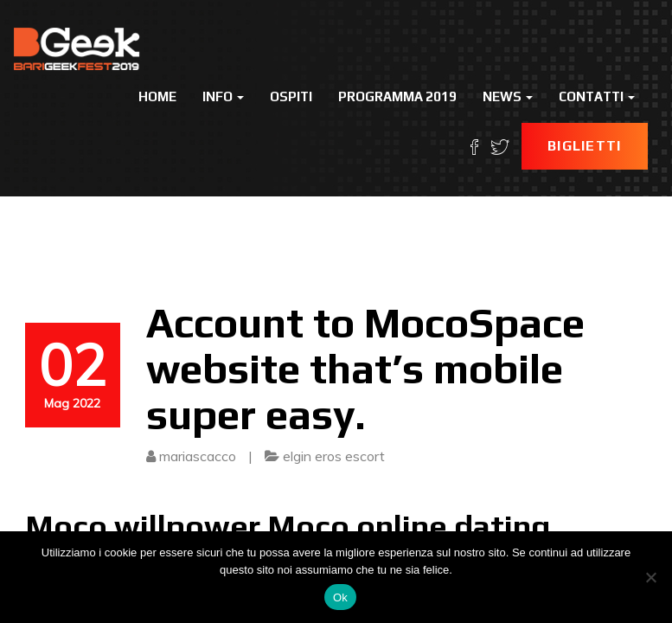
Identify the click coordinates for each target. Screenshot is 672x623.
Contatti (597, 96)
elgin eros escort (334, 456)
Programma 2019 (397, 96)
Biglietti (585, 146)
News (508, 96)
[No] (650, 577)
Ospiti (291, 96)
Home (157, 96)
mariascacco (198, 456)
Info (223, 96)
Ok (340, 597)
